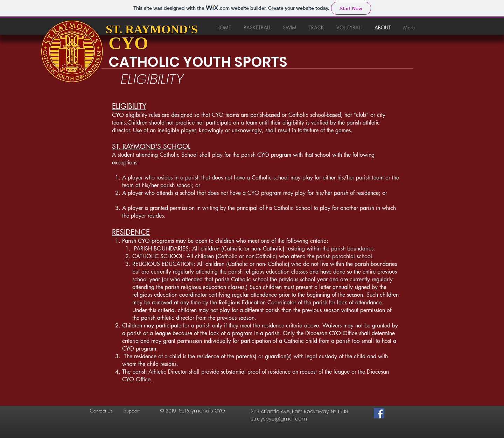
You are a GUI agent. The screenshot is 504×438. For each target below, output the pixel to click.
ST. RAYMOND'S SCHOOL (151, 146)
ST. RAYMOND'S (152, 29)
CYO (128, 43)
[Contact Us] (104, 411)
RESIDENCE (131, 232)
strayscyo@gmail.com (279, 419)
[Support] (137, 411)
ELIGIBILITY (129, 106)
